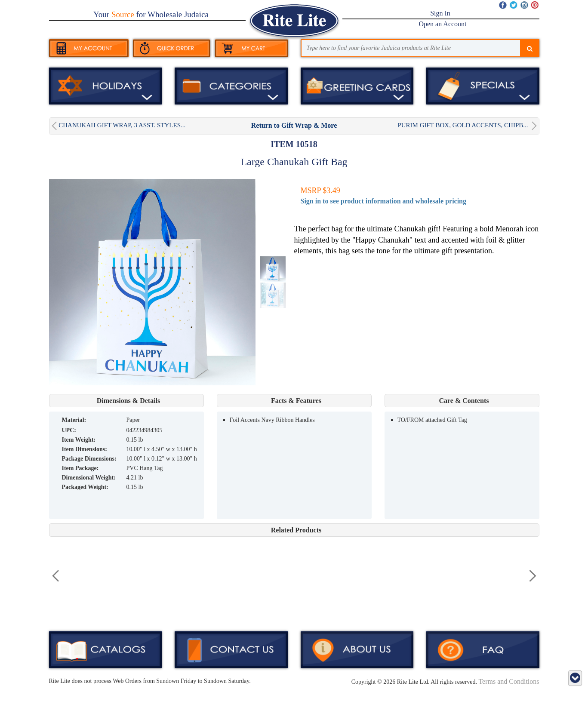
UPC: (69, 430)
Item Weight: (79, 440)
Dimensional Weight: (89, 478)
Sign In (440, 13)
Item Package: (80, 468)
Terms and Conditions (509, 681)
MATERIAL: (74, 420)
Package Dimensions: (89, 459)
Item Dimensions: (85, 449)
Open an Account (442, 24)
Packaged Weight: (85, 487)
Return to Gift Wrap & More (294, 125)
